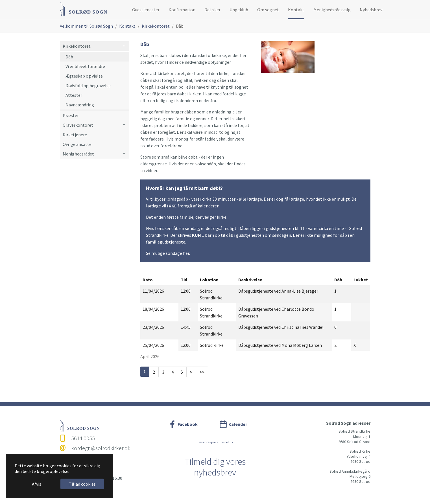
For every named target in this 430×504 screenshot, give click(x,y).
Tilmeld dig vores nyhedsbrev (215, 467)
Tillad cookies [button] (82, 484)
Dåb (69, 57)
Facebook (188, 424)
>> (202, 372)
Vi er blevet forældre (85, 66)
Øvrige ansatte (77, 144)
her (186, 253)
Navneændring (80, 105)
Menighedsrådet (78, 154)
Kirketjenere (75, 135)
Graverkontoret (78, 125)
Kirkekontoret (77, 46)
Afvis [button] (37, 484)
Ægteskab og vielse (84, 76)
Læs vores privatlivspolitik (215, 442)
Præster (71, 115)
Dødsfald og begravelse (88, 86)
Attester (74, 95)
